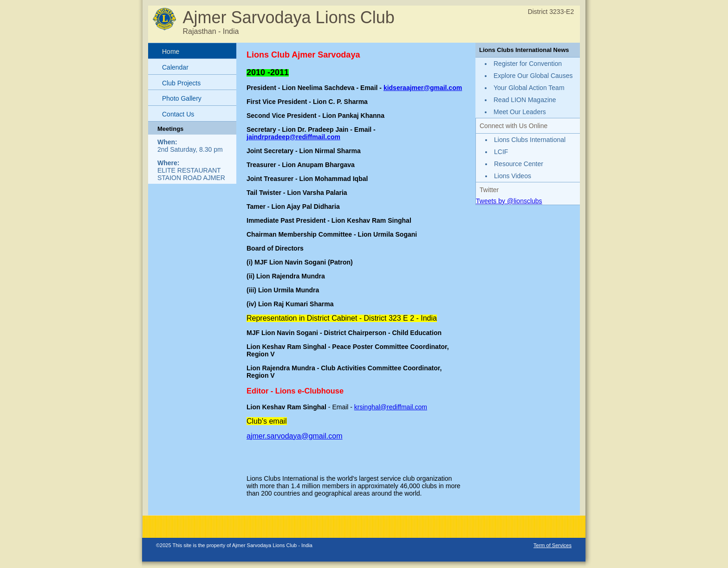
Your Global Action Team (529, 88)
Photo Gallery (182, 98)
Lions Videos (513, 176)
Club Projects (181, 83)
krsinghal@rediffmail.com (391, 407)
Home (171, 52)
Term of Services (552, 545)
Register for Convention (528, 64)
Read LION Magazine (525, 100)
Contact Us (178, 114)
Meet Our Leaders (520, 112)
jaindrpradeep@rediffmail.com (293, 137)
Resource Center (519, 164)
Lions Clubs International (530, 140)
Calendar (175, 67)
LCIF (501, 152)
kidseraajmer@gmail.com (423, 88)
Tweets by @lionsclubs (509, 201)
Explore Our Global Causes (533, 76)
